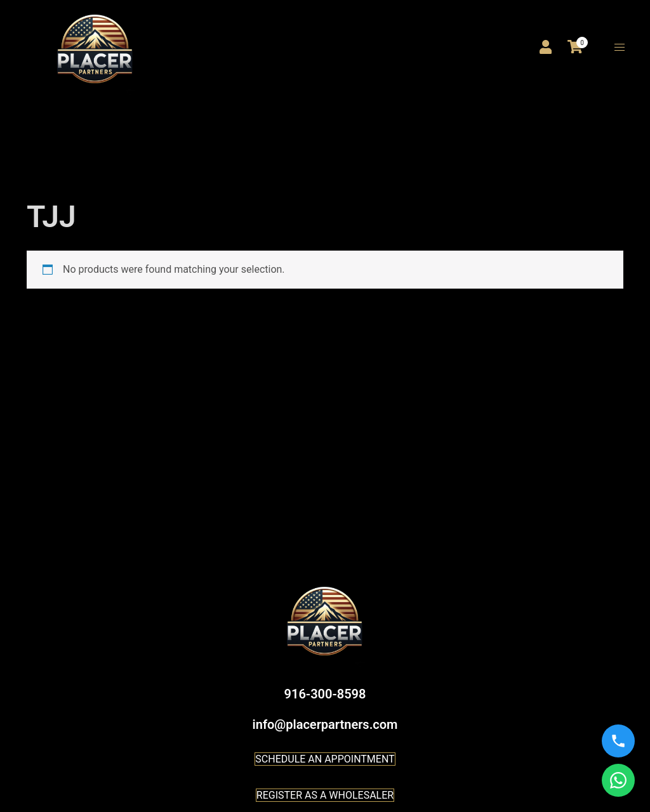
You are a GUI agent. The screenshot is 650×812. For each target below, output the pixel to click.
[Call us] (618, 741)
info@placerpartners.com (325, 724)
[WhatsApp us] (618, 780)
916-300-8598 (325, 694)
